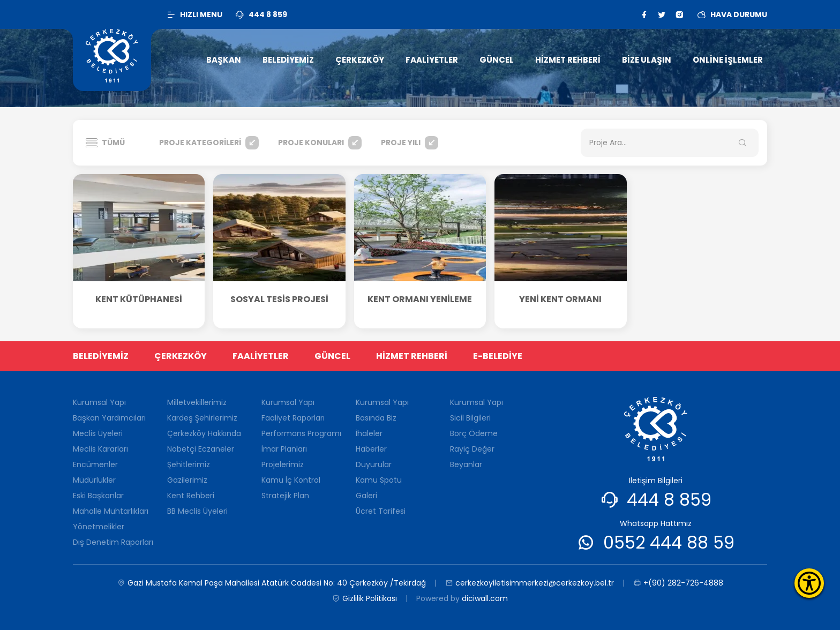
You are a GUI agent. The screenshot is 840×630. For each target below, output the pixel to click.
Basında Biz (376, 418)
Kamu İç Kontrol (291, 480)
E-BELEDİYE (498, 356)
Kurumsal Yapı (99, 402)
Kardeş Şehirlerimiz (202, 418)
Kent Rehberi (191, 496)
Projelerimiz (283, 464)
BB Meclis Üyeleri (197, 511)
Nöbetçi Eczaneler (201, 449)
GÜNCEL (332, 356)
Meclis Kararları (100, 449)
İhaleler (369, 433)
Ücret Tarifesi (381, 511)
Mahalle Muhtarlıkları (111, 511)
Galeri (366, 496)
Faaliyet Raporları (293, 418)
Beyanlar (466, 464)
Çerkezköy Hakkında (204, 433)
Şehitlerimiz (189, 464)
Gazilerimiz (187, 480)
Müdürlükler (94, 480)
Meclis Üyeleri (98, 433)
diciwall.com (485, 598)
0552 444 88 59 (669, 542)
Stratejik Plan (285, 496)
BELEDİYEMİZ (101, 356)
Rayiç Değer (472, 449)
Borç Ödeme (474, 433)
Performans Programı (301, 433)
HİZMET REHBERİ (412, 356)
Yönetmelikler (99, 527)
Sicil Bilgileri (470, 418)
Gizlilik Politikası (365, 599)
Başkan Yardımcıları (109, 418)
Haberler (371, 449)
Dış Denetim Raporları (113, 542)
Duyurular (374, 464)
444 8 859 (669, 500)
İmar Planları (284, 449)
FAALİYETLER (261, 356)
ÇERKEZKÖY (181, 356)
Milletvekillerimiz (197, 402)
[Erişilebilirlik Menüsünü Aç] (809, 583)
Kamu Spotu (379, 480)
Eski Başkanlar (98, 496)
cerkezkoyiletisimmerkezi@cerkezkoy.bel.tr (530, 583)
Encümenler (95, 464)
